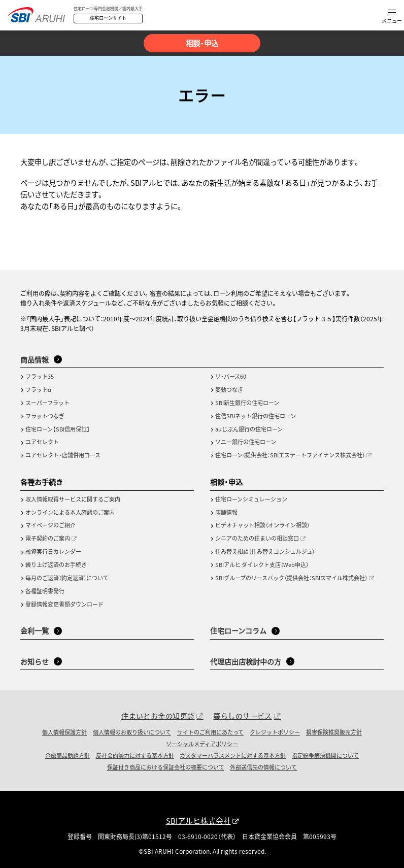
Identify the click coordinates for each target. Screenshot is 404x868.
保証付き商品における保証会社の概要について (166, 767)
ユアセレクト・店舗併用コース (63, 455)
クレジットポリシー (275, 732)
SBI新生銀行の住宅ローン (247, 403)
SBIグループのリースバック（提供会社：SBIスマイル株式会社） (291, 578)
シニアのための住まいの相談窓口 (257, 538)
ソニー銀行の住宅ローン (246, 442)
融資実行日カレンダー (53, 551)
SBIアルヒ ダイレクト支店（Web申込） (262, 564)
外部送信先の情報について (263, 767)
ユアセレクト (42, 442)
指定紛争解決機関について (325, 755)
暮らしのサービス (242, 716)
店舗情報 (226, 512)
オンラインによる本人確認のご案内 (70, 512)
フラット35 (40, 376)
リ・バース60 (231, 376)
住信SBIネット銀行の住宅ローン (256, 416)
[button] (392, 17)
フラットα (38, 389)
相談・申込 (202, 43)
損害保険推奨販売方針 (334, 732)
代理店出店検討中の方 (246, 661)
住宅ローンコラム (238, 630)
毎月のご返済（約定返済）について (67, 578)
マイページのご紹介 (50, 525)
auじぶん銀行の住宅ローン (249, 429)
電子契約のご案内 (48, 538)
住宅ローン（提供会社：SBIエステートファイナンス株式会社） (290, 455)
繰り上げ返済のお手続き (56, 564)
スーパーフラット (47, 403)
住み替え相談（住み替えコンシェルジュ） (265, 551)
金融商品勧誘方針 (68, 755)
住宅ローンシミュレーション (251, 499)
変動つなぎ (229, 389)
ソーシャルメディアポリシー (202, 744)
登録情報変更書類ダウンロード (64, 604)
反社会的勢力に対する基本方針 (135, 755)
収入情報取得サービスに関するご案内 (73, 499)
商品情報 (35, 359)
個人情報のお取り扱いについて (132, 732)
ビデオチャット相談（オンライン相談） (262, 525)
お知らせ (35, 661)
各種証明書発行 (45, 591)
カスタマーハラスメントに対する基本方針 (233, 755)
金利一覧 (35, 630)
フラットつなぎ (45, 416)
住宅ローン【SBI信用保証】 (58, 429)
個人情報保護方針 (64, 732)
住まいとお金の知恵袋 (158, 716)
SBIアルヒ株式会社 (198, 821)
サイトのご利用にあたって (210, 732)
